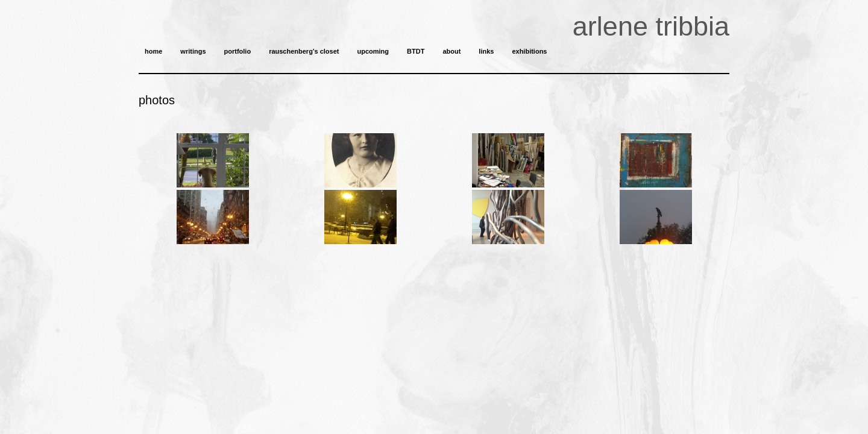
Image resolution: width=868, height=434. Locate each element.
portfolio (238, 51)
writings (193, 51)
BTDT (416, 51)
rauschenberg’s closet (304, 51)
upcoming (373, 51)
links (486, 51)
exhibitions (529, 51)
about (451, 51)
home (153, 51)
